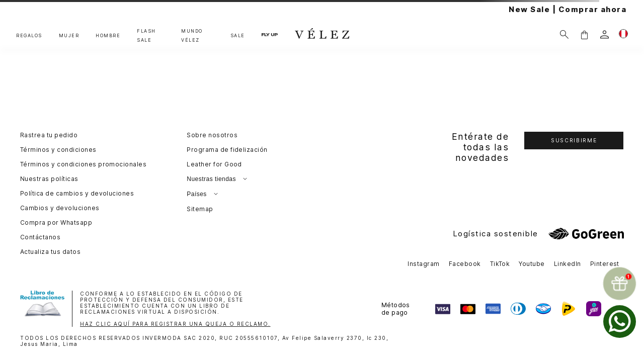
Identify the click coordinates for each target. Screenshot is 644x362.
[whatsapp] (620, 322)
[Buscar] (564, 34)
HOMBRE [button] (108, 35)
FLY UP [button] (270, 34)
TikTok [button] (500, 264)
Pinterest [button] (605, 264)
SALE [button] (238, 35)
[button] (584, 34)
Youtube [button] (532, 264)
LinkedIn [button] (568, 264)
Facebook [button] (465, 264)
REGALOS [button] (29, 35)
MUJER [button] (69, 35)
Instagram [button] (423, 264)
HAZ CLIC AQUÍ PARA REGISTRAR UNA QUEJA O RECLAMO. (175, 324)
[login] (605, 34)
